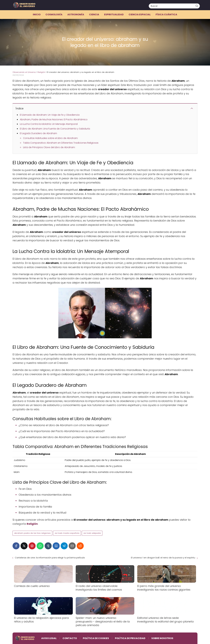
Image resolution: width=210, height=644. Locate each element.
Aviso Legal (49, 638)
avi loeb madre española (67, 533)
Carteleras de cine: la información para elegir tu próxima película (50, 558)
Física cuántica (166, 14)
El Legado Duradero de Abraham (38, 133)
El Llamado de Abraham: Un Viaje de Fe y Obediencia (50, 115)
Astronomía (76, 14)
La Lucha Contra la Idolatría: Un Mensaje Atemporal (49, 124)
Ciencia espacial (140, 14)
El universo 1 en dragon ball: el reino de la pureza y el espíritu (163, 558)
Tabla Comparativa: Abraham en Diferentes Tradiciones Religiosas (61, 143)
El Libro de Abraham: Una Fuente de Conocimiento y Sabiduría (55, 129)
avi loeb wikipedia (92, 533)
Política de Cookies (96, 638)
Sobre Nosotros (162, 638)
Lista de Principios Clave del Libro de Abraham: (49, 147)
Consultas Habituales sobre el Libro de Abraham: (51, 138)
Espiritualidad (114, 14)
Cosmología (54, 14)
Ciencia (94, 14)
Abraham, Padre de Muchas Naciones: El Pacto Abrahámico (54, 119)
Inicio (37, 14)
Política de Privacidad (130, 638)
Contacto (70, 638)
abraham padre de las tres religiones (32, 533)
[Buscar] (197, 6)
